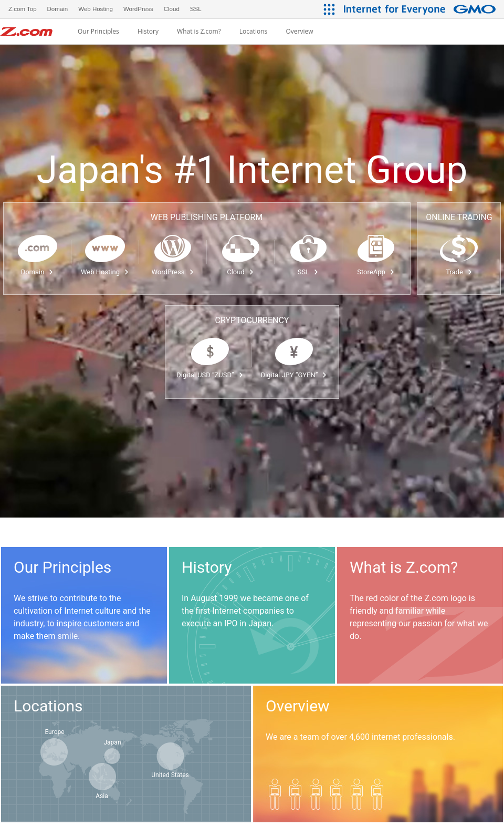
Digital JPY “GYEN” (294, 375)
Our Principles (98, 32)
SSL (308, 272)
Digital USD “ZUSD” (210, 375)
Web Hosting (105, 272)
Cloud (240, 272)
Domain (38, 272)
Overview (299, 32)
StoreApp (376, 272)
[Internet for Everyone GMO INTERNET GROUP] (421, 9)
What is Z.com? (199, 32)
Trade (459, 272)
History (148, 32)
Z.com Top (23, 9)
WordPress (172, 272)
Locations (254, 32)
